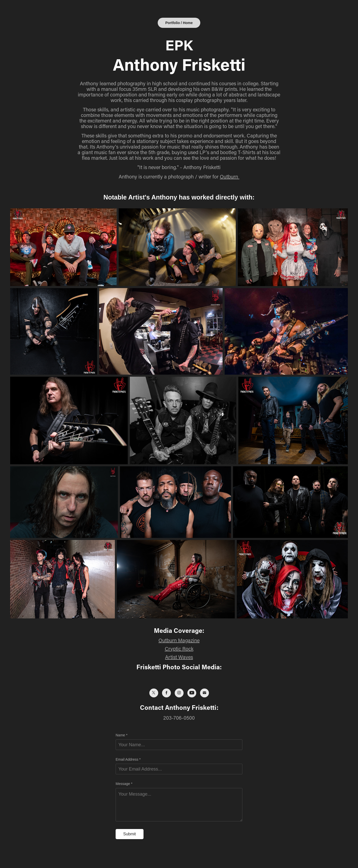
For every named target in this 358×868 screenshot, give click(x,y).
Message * (124, 784)
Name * (122, 735)
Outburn (230, 176)
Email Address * (128, 759)
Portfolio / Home (179, 23)
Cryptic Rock (179, 649)
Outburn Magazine (179, 640)
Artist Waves (179, 657)
